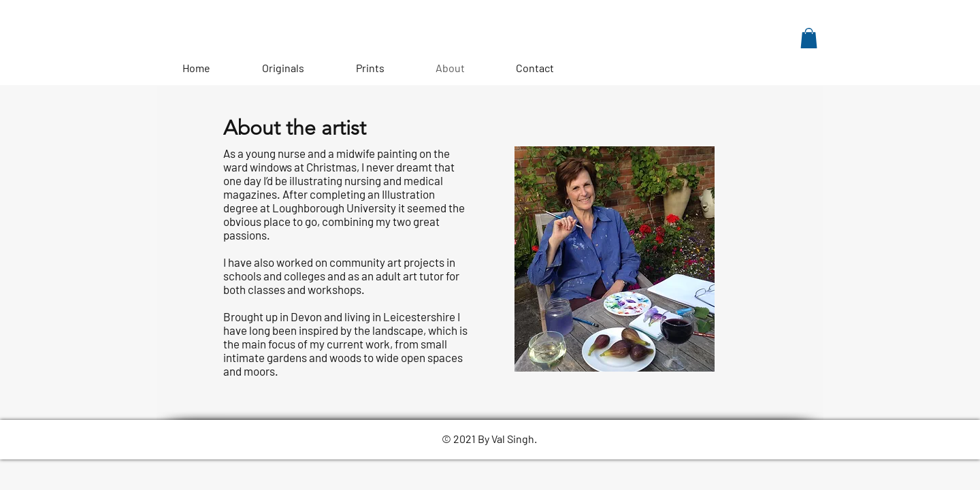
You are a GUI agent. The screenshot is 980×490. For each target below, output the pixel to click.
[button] (809, 38)
